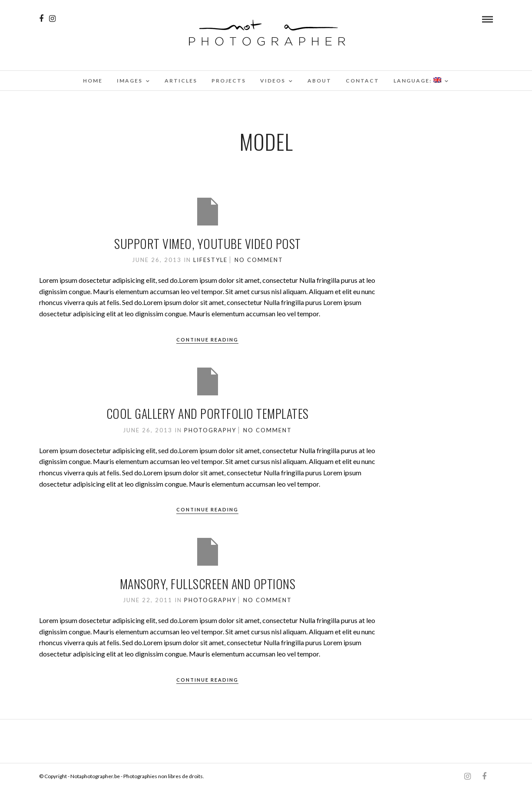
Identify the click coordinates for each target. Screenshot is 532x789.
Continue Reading (207, 340)
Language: (417, 81)
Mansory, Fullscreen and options (208, 584)
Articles (181, 81)
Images (130, 81)
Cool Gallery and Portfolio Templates (208, 413)
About (319, 81)
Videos (273, 81)
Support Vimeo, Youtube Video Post (208, 244)
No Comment (259, 260)
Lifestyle (210, 260)
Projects (229, 81)
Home (93, 81)
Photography (210, 430)
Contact (362, 81)
